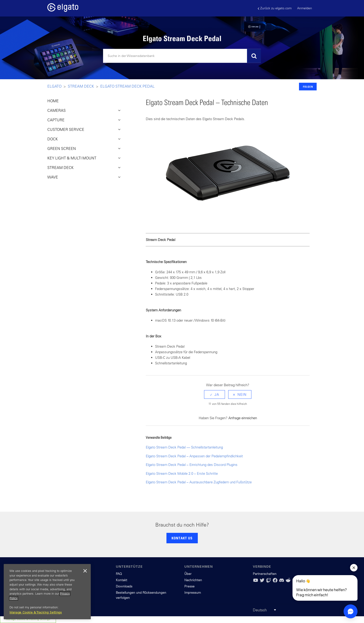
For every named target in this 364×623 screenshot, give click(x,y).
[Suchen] (182, 56)
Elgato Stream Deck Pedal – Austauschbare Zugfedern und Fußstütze (199, 482)
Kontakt (122, 580)
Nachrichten (193, 580)
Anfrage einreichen (243, 418)
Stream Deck (81, 86)
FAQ (119, 574)
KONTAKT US (182, 538)
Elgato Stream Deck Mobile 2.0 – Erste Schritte (182, 473)
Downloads (124, 586)
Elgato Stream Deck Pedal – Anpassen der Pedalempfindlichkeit (194, 456)
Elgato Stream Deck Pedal (127, 86)
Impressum (193, 593)
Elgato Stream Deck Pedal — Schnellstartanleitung (184, 447)
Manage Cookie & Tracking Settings (36, 612)
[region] (47, 592)
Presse (189, 586)
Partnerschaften (265, 574)
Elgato (54, 86)
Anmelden (305, 8)
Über (188, 574)
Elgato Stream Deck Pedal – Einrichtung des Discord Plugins (192, 465)
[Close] (85, 571)
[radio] (214, 394)
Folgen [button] (308, 87)
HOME (53, 101)
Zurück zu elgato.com (275, 8)
